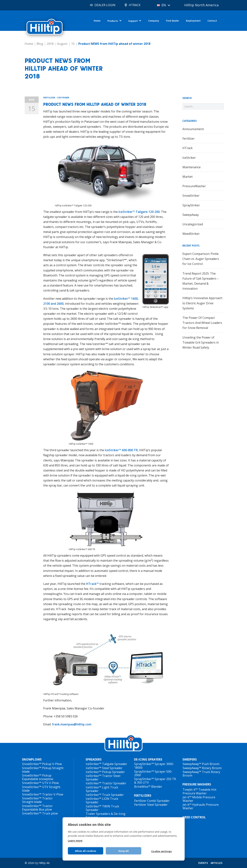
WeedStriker (191, 234)
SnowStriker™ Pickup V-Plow (42, 764)
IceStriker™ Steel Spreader (104, 768)
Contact (212, 21)
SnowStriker (191, 196)
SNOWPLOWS (32, 760)
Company (154, 21)
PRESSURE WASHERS (197, 784)
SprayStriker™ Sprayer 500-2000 (153, 773)
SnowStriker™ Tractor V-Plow (43, 794)
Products (113, 21)
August (62, 44)
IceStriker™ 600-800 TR (121, 450)
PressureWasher (194, 186)
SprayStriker (191, 205)
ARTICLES (216, 863)
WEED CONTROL (194, 817)
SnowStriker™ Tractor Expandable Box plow (37, 808)
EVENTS (203, 863)
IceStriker (63, 98)
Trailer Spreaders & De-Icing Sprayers (106, 815)
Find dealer (172, 21)
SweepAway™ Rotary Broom (202, 768)
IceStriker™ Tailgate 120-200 (139, 212)
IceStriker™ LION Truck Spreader (102, 800)
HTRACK (135, 5)
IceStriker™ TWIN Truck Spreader (102, 808)
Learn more (75, 841)
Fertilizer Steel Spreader (151, 805)
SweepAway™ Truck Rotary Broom (201, 774)
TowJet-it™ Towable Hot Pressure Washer (199, 791)
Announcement (193, 129)
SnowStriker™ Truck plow (40, 813)
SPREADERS (94, 760)
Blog (40, 44)
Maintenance (192, 167)
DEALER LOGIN (105, 5)
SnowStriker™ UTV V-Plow (40, 783)
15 (73, 44)
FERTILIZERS (143, 795)
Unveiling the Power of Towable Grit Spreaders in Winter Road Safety (201, 342)
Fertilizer (49, 98)
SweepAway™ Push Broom (201, 764)
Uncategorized (193, 224)
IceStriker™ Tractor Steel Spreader (103, 778)
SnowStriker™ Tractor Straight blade (37, 800)
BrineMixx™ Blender (148, 787)
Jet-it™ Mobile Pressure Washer (199, 799)
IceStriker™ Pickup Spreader (105, 772)
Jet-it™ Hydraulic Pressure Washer (201, 806)
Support (133, 21)
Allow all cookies (86, 851)
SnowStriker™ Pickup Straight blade (43, 770)
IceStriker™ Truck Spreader (105, 795)
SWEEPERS (190, 760)
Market (188, 177)
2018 (50, 44)
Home (97, 21)
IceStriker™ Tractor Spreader (106, 783)
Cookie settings (161, 851)
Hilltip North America (201, 5)
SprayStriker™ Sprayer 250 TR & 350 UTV (155, 781)
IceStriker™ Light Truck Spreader (102, 789)
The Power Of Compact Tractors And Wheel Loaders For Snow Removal (202, 323)
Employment (193, 21)
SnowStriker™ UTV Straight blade (41, 789)
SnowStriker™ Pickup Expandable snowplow (38, 777)
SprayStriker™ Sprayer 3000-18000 (154, 766)
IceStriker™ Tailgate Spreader (106, 764)
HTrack (188, 148)
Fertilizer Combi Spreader (152, 801)
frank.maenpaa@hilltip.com (72, 724)
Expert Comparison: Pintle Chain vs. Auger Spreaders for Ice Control (201, 259)
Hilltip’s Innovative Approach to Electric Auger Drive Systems (202, 303)
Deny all (123, 851)
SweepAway (191, 215)
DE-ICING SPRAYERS (148, 760)
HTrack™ (92, 584)
